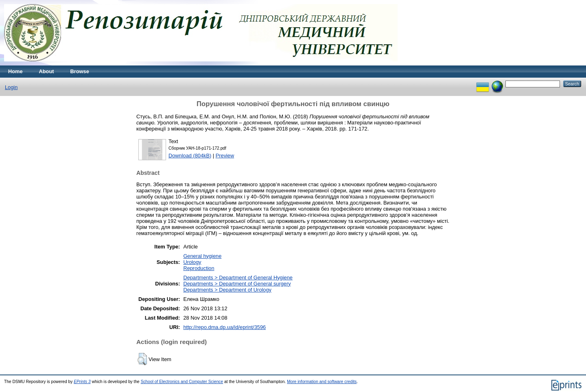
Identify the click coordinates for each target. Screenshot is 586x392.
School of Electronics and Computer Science (182, 382)
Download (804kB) (190, 156)
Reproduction (199, 268)
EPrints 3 (82, 382)
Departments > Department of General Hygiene (238, 278)
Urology (192, 262)
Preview (225, 156)
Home (15, 71)
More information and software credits (322, 382)
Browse (80, 71)
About (47, 71)
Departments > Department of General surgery (237, 284)
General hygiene (202, 256)
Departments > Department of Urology (227, 290)
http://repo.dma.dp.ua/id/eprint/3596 (224, 327)
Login (11, 87)
